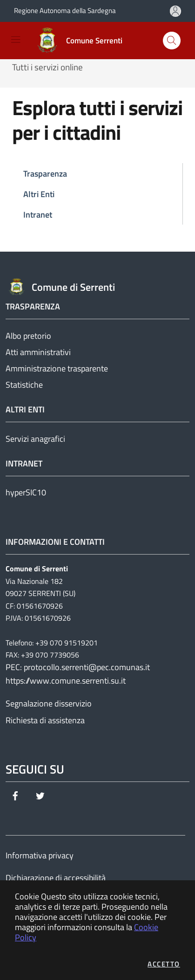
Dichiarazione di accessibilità (56, 878)
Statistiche (24, 385)
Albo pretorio (28, 336)
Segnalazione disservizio (49, 703)
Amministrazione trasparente (57, 368)
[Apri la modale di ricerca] (172, 41)
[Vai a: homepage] (81, 41)
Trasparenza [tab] (45, 174)
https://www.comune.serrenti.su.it (66, 681)
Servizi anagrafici (35, 439)
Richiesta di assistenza (45, 720)
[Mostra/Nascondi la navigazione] (16, 39)
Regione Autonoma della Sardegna (65, 10)
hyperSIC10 (26, 492)
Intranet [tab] (38, 215)
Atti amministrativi (38, 352)
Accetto (164, 964)
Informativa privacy (40, 855)
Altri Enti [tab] (39, 194)
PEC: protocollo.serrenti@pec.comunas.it (78, 667)
